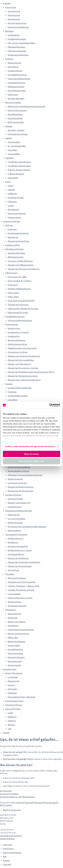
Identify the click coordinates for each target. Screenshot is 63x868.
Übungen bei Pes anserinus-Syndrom (23, 368)
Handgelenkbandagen (17, 39)
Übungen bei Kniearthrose (18, 241)
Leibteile (11, 190)
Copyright (7, 864)
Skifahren (12, 721)
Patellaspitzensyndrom (17, 344)
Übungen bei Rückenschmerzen (21, 487)
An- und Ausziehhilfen (17, 146)
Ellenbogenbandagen (16, 47)
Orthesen (9, 59)
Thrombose (10, 574)
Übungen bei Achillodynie (18, 558)
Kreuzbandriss (14, 336)
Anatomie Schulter (15, 499)
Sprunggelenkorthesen (17, 75)
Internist (11, 685)
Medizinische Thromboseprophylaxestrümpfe (27, 106)
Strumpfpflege (14, 154)
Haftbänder (12, 194)
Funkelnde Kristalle (16, 198)
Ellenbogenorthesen (16, 87)
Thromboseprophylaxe (17, 606)
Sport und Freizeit (13, 709)
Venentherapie (14, 11)
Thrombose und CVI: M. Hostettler (22, 582)
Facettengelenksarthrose (18, 233)
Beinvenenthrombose (17, 578)
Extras (8, 182)
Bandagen (10, 31)
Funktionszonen (14, 217)
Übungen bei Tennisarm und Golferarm (24, 269)
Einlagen (9, 126)
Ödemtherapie (14, 15)
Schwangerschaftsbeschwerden (19, 511)
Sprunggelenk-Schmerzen (16, 535)
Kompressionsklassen (17, 213)
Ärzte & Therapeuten (14, 673)
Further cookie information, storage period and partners (30, 446)
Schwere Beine (14, 645)
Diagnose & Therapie (12, 221)
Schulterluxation (15, 507)
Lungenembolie (14, 594)
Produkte (7, 3)
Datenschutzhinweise (12, 853)
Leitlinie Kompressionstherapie (21, 630)
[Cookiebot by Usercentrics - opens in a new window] (49, 405)
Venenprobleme (14, 531)
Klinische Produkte (13, 102)
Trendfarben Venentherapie (19, 162)
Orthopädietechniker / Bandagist (22, 697)
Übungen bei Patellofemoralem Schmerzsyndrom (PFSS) (31, 372)
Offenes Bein (13, 638)
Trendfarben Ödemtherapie (19, 166)
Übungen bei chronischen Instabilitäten (24, 562)
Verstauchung (13, 570)
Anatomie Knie (14, 328)
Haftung (6, 861)
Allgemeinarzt (14, 681)
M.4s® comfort (6, 805)
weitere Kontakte (7, 839)
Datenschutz (8, 849)
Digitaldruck (13, 178)
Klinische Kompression (17, 23)
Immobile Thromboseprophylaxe (21, 590)
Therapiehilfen (14, 142)
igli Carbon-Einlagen (16, 130)
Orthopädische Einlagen (18, 134)
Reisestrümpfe (14, 19)
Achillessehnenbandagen (18, 55)
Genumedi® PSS (42, 803)
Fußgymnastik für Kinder (18, 313)
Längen (11, 206)
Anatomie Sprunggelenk (18, 546)
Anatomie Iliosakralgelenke (19, 467)
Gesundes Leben (10, 669)
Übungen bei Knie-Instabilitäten (21, 360)
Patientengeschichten (15, 701)
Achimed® (21, 803)
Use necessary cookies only (31, 461)
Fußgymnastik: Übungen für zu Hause (23, 309)
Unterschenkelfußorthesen (19, 79)
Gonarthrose (13, 237)
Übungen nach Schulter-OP (19, 503)
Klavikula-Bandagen (16, 99)
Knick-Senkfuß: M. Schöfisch (20, 281)
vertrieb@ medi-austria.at (11, 836)
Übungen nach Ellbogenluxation (21, 265)
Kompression (11, 7)
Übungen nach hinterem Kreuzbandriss (24, 356)
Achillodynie (13, 542)
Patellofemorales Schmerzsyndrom (22, 348)
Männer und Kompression (18, 634)
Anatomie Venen (15, 614)
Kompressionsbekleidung (18, 27)
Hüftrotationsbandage (17, 51)
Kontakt (6, 733)
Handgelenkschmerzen (15, 317)
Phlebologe (12, 693)
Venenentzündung (15, 653)
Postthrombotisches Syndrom (20, 598)
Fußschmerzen (11, 273)
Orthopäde (12, 689)
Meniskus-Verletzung (16, 340)
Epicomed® (30, 803)
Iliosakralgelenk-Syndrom (18, 471)
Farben (11, 186)
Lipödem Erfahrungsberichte (20, 388)
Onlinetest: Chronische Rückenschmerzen (25, 475)
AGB (5, 857)
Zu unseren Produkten (9, 794)
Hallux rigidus (13, 293)
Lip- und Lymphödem (17, 519)
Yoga (10, 729)
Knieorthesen (13, 67)
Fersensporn (13, 285)
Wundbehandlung (15, 114)
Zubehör (9, 138)
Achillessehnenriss (16, 538)
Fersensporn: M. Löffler (17, 277)
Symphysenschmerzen (17, 483)
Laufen (11, 713)
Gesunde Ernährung (14, 705)
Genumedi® (53, 803)
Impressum (8, 845)
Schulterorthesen (15, 71)
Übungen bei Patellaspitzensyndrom (23, 376)
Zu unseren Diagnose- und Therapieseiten (17, 797)
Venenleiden (11, 610)
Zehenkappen (14, 210)
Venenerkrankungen (16, 657)
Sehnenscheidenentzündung (20, 320)
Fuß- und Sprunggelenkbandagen (22, 43)
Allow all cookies (32, 454)
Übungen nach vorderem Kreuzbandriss (24, 380)
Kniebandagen (14, 35)
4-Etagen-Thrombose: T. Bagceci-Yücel (23, 586)
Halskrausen (13, 95)
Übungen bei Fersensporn (18, 305)
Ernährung (12, 229)
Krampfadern (13, 626)
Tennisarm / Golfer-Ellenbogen (20, 261)
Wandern (12, 725)
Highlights (10, 158)
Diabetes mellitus (13, 245)
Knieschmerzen (12, 324)
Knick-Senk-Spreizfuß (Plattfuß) (21, 301)
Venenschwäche (14, 665)
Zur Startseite (6, 791)
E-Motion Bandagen (16, 174)
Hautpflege (12, 150)
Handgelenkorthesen (17, 83)
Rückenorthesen (15, 63)
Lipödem (9, 384)
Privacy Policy (46, 436)
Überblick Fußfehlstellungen (19, 289)
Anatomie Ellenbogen (16, 253)
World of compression (12, 810)
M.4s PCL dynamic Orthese (19, 170)
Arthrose (9, 225)
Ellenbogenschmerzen (15, 249)
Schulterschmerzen (13, 495)
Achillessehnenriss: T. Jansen (20, 550)
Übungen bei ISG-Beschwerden (21, 491)
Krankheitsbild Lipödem (18, 396)
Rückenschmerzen (15, 479)
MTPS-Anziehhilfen (16, 122)
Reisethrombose (14, 602)
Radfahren (12, 717)
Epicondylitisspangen (17, 91)
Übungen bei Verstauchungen (20, 566)
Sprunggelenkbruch (16, 554)
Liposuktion (13, 400)
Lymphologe (13, 677)
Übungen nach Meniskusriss (19, 364)
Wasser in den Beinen (17, 622)
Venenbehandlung (15, 649)
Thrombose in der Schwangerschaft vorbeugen (27, 527)
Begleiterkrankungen (16, 642)
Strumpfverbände (15, 118)
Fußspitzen (12, 202)
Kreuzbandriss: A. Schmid (18, 332)
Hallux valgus (13, 297)
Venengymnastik (15, 661)
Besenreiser (13, 618)
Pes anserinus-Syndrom (18, 352)
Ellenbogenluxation (16, 257)
